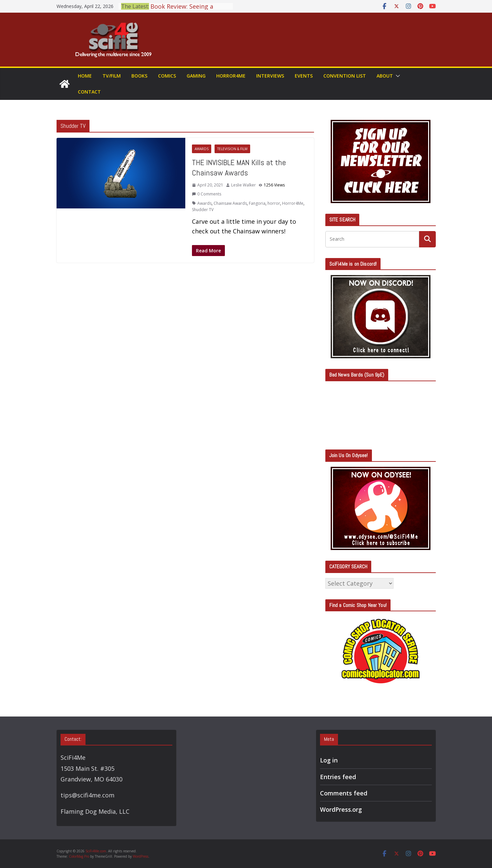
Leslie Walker (244, 185)
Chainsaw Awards (230, 203)
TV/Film (112, 76)
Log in (329, 760)
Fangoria (257, 203)
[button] (397, 76)
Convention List (345, 76)
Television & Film (232, 149)
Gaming (196, 76)
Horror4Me (231, 76)
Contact (89, 92)
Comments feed (344, 793)
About (385, 76)
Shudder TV (203, 210)
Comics (167, 76)
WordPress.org (341, 809)
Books (139, 76)
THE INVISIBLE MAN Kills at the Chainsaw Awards (239, 167)
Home (85, 76)
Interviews (270, 76)
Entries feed (338, 777)
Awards (202, 149)
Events (304, 76)
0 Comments (207, 194)
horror (274, 203)
